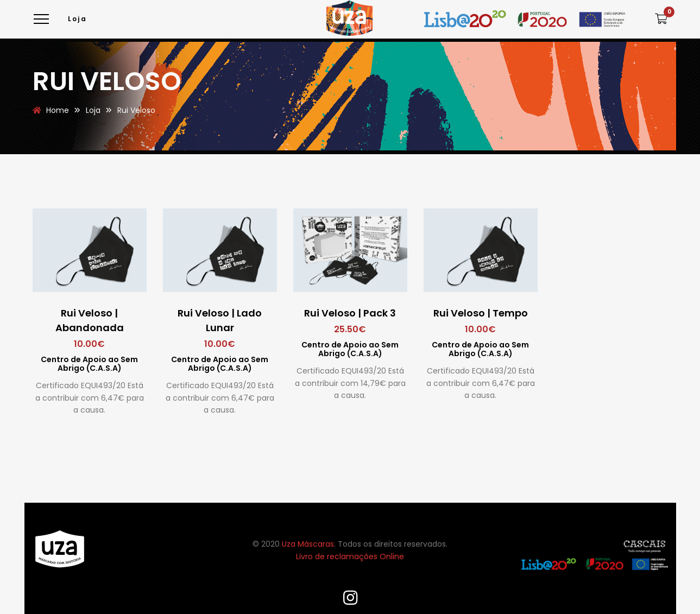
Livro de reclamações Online (350, 556)
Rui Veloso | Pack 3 (350, 313)
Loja (78, 19)
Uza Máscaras (308, 544)
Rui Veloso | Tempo (481, 313)
